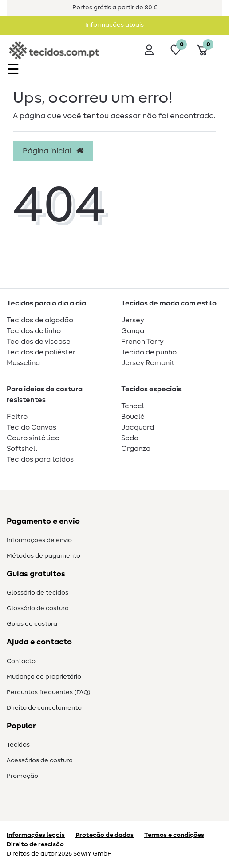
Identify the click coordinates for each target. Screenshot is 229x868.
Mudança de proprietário (44, 677)
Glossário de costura (38, 608)
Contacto (21, 661)
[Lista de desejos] (176, 50)
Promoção (22, 776)
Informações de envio (39, 540)
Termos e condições (174, 835)
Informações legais (36, 835)
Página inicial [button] (53, 151)
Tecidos (18, 745)
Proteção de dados (105, 835)
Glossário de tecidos (38, 593)
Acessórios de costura (40, 760)
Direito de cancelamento (44, 708)
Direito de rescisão (35, 844)
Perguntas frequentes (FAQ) (49, 692)
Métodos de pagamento (43, 556)
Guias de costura (32, 624)
